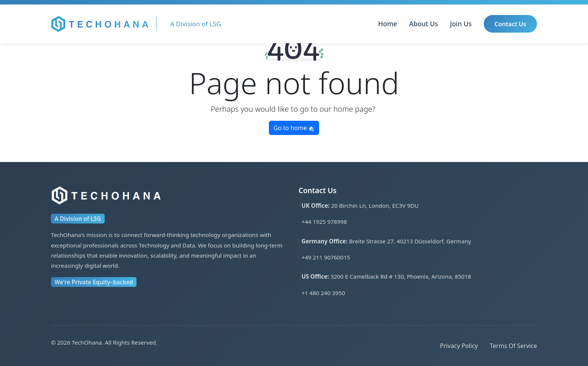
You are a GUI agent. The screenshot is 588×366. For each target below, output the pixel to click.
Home (388, 24)
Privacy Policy (459, 346)
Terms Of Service (513, 346)
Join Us (461, 24)
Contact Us (511, 24)
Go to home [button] (294, 128)
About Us (424, 24)
